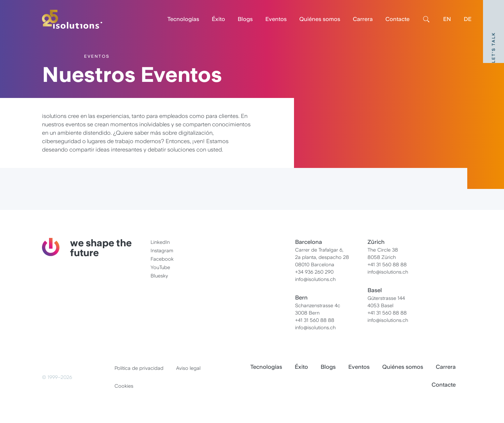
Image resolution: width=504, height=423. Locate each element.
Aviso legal (188, 368)
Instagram (162, 251)
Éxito (218, 19)
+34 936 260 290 (314, 272)
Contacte (397, 19)
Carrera (363, 19)
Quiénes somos (320, 19)
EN (447, 19)
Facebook (162, 259)
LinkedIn (160, 242)
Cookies (124, 386)
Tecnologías (183, 19)
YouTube (160, 267)
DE (468, 19)
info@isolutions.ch (315, 279)
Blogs (245, 19)
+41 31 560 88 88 (315, 320)
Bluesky (159, 276)
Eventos (276, 19)
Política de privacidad (139, 368)
